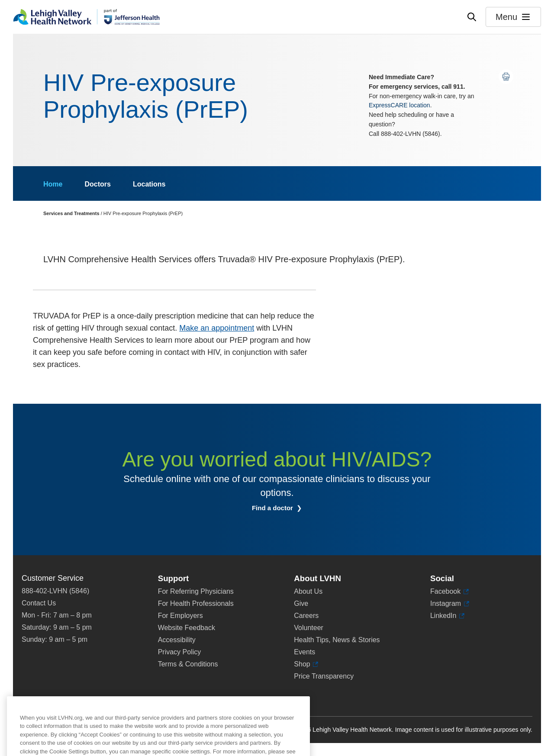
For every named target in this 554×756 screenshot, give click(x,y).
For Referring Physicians (196, 591)
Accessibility (177, 640)
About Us (308, 591)
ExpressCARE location (399, 105)
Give (301, 603)
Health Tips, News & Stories (337, 640)
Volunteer (309, 628)
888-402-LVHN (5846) (55, 591)
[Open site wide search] (472, 17)
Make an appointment (217, 328)
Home (53, 184)
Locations (149, 184)
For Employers (180, 616)
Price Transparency (324, 676)
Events (304, 652)
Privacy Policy (180, 652)
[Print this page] (506, 77)
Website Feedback (187, 628)
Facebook (449, 592)
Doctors (97, 184)
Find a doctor (273, 508)
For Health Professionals (196, 603)
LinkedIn (447, 616)
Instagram (450, 604)
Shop (306, 664)
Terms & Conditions (188, 664)
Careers (306, 616)
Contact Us (39, 603)
